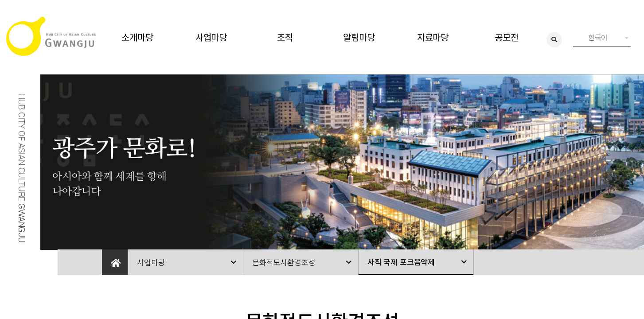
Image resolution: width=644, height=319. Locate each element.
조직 (285, 37)
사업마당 (211, 37)
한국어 (608, 37)
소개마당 (137, 37)
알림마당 (359, 37)
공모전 (506, 37)
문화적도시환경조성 (284, 262)
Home (115, 262)
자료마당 (433, 37)
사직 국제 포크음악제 (401, 262)
